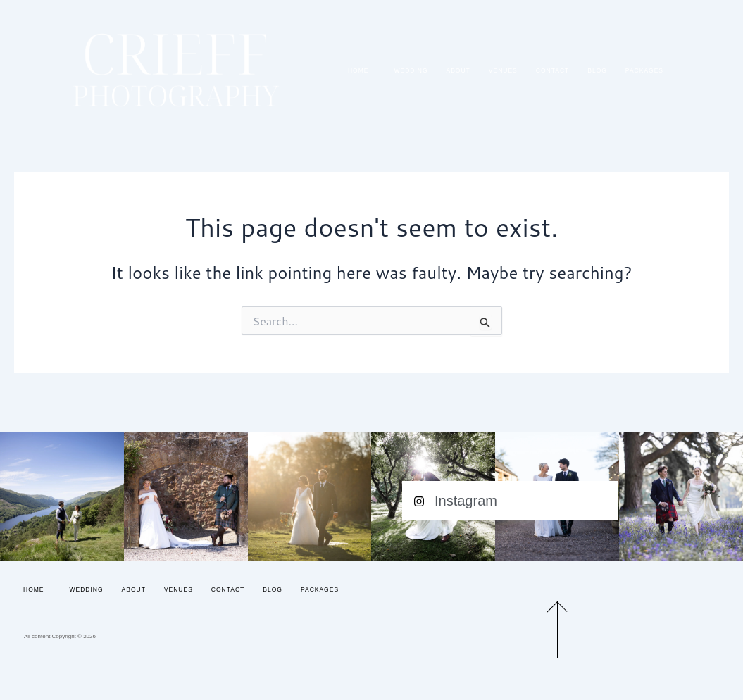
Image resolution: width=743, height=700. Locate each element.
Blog (597, 70)
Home (362, 70)
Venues (503, 70)
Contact (552, 70)
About (458, 70)
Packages (644, 70)
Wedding (411, 70)
